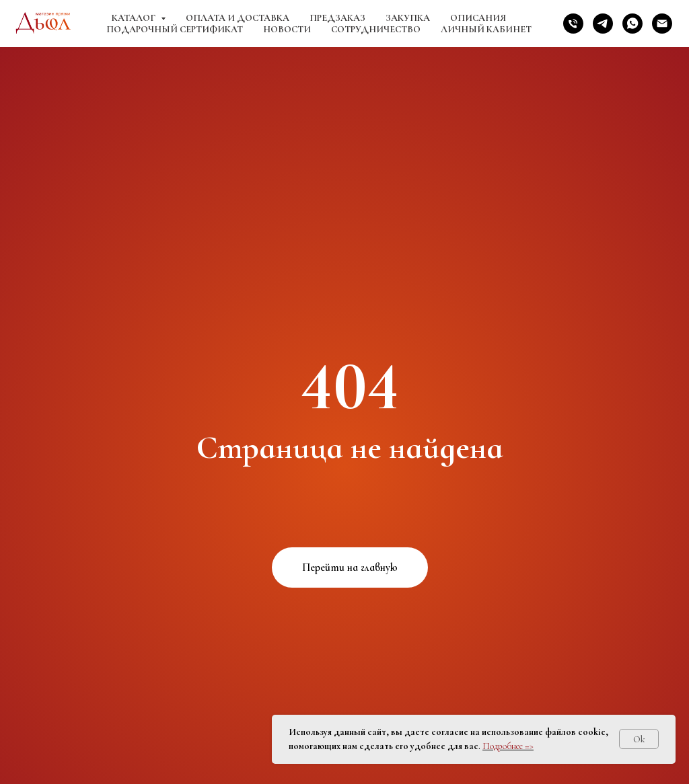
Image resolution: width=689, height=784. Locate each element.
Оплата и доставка (238, 18)
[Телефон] (573, 24)
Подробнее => (508, 746)
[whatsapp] (632, 24)
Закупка (408, 18)
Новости (287, 29)
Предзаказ (337, 18)
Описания (478, 18)
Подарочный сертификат (175, 29)
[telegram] (603, 24)
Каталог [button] (135, 18)
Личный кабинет (486, 29)
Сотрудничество (376, 29)
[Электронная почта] (662, 24)
